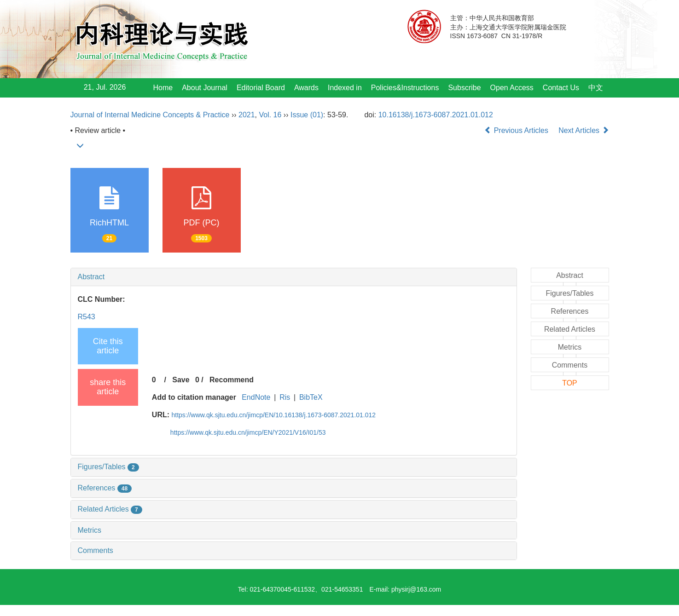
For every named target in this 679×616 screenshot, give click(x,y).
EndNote (256, 397)
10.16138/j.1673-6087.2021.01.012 (436, 115)
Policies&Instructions (405, 88)
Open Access (512, 88)
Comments (96, 550)
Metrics (90, 530)
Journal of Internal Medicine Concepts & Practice (150, 115)
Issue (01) (307, 115)
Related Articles (110, 509)
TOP (570, 383)
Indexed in (345, 88)
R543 (87, 317)
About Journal (205, 88)
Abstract (91, 277)
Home (163, 88)
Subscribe (464, 88)
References (105, 488)
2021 (247, 115)
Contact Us (561, 88)
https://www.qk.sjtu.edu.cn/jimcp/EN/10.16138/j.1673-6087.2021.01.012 (274, 415)
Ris (285, 397)
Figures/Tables (108, 467)
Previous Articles (517, 130)
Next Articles (583, 130)
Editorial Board (261, 88)
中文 (596, 88)
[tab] (294, 277)
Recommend (232, 380)
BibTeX (311, 397)
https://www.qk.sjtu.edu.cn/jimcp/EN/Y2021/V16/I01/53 (248, 432)
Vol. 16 (270, 115)
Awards (306, 88)
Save (181, 380)
